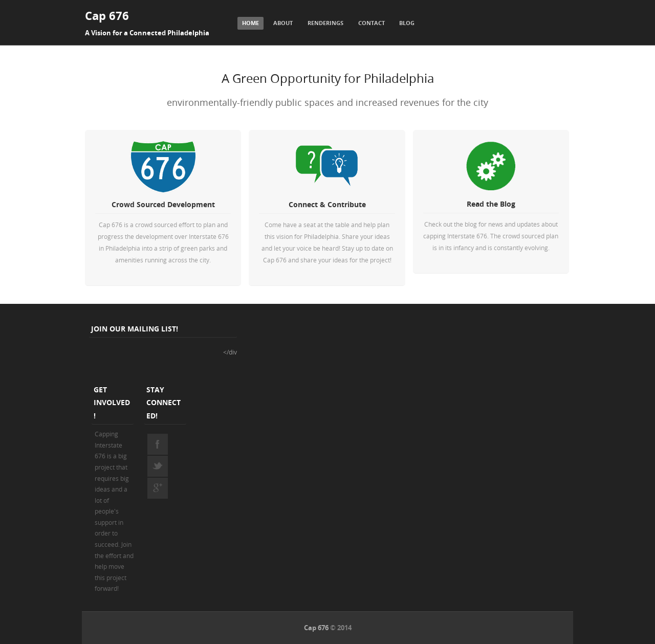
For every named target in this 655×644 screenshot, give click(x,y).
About (283, 23)
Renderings (325, 23)
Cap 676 (107, 16)
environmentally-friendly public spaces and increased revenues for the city (327, 102)
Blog (407, 23)
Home (250, 23)
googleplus (158, 488)
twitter (158, 466)
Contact (372, 23)
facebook (158, 444)
